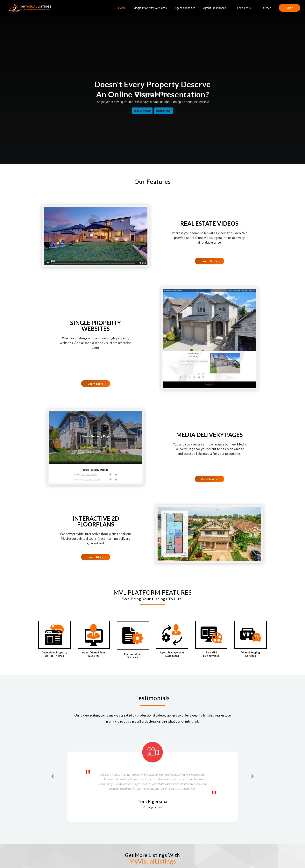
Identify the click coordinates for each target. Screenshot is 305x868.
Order (267, 8)
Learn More (209, 261)
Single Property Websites (150, 8)
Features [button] (245, 8)
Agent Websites (185, 8)
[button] (53, 776)
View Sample (209, 479)
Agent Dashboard (215, 8)
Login (289, 8)
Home (122, 8)
